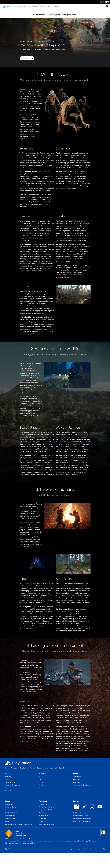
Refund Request (10, 816)
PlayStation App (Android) (81, 813)
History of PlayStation (12, 789)
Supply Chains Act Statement (48, 808)
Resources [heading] (43, 799)
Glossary (42, 819)
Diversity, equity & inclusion (81, 783)
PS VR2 (41, 780)
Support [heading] (8, 799)
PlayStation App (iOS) (79, 811)
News (43, 6)
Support (55, 6)
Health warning (44, 813)
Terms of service (44, 802)
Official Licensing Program (47, 822)
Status (7, 808)
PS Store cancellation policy (47, 805)
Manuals (8, 819)
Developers (42, 816)
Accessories (35, 6)
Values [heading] (75, 771)
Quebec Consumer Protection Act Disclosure (19, 822)
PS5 (15, 6)
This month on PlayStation (19, 766)
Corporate (8, 786)
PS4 (20, 6)
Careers (7, 777)
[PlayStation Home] (4, 6)
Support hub (9, 802)
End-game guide (70, 12)
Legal (71, 847)
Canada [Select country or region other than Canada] (11, 847)
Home (7, 766)
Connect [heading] (76, 799)
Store (49, 6)
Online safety (77, 780)
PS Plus (26, 6)
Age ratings (42, 811)
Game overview (39, 12)
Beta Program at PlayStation (82, 819)
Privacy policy (79, 847)
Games (9, 6)
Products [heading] (42, 771)
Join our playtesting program (82, 816)
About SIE (8, 774)
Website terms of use (91, 847)
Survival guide (54, 12)
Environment (77, 774)
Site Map (102, 847)
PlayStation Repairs (11, 811)
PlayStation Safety (11, 805)
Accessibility (77, 777)
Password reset (10, 813)
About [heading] (7, 771)
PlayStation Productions (12, 783)
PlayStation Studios (11, 780)
